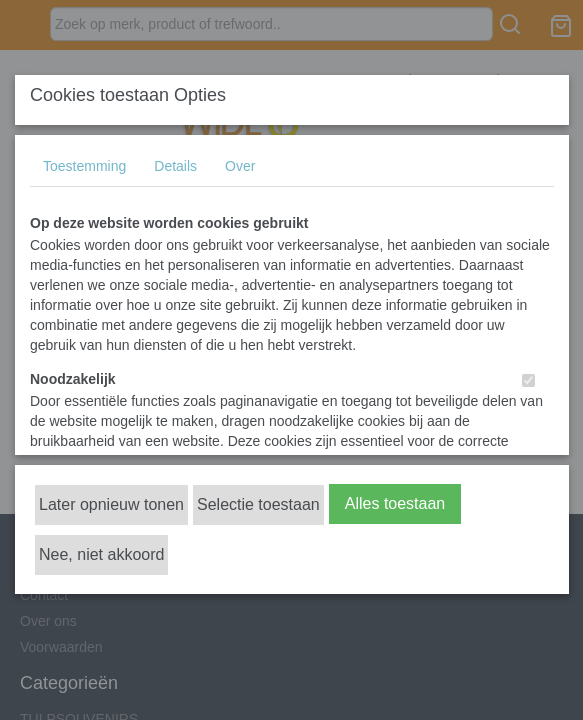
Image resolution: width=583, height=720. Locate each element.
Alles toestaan (395, 503)
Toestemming (84, 166)
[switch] (528, 380)
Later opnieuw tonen (111, 504)
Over (240, 166)
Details (175, 166)
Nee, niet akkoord (101, 554)
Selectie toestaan (258, 504)
